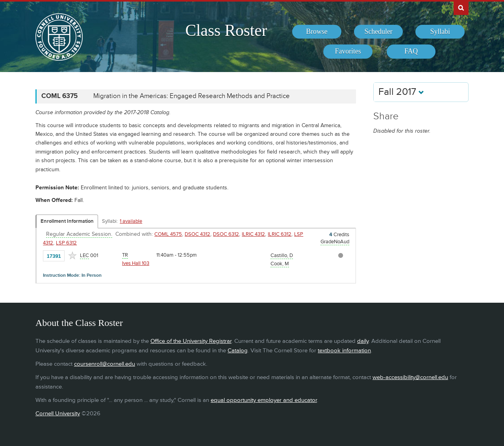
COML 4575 (168, 234)
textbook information (344, 351)
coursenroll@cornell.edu (105, 364)
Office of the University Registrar (191, 341)
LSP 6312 (66, 243)
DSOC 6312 (226, 234)
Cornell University (58, 414)
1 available (131, 221)
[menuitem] (317, 32)
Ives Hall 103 (136, 263)
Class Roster (226, 30)
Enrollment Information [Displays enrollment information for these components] (67, 221)
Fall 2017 (401, 92)
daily (363, 341)
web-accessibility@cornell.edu (410, 377)
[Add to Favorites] (72, 255)
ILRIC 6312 (280, 234)
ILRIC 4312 (253, 234)
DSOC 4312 (197, 234)
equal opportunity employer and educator (264, 400)
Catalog (238, 351)
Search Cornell (461, 7)
